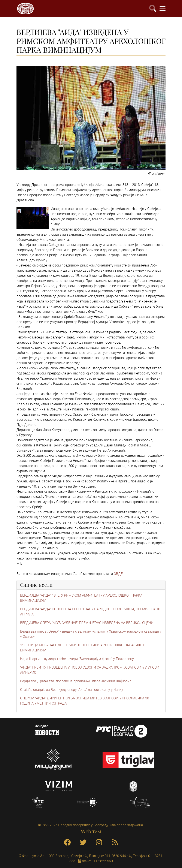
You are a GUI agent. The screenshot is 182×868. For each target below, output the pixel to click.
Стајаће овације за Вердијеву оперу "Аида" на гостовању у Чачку (72, 690)
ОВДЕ (118, 574)
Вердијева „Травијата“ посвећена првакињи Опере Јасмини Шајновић (76, 681)
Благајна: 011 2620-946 (107, 856)
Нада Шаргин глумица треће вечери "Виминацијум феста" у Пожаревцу (77, 659)
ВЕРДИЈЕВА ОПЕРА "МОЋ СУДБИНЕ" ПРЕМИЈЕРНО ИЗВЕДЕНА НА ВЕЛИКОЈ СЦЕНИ (87, 623)
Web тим (91, 832)
